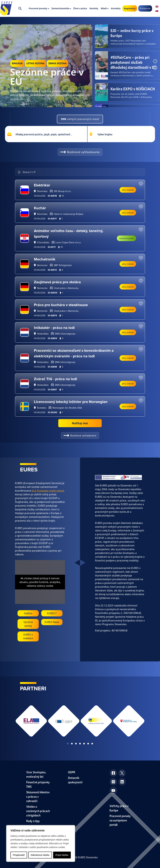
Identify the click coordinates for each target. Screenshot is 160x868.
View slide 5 (84, 744)
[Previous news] (155, 61)
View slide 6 (88, 744)
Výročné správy (28, 624)
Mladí (104, 8)
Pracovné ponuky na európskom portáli (120, 820)
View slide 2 (72, 744)
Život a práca (80, 8)
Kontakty (116, 8)
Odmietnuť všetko (40, 855)
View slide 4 (80, 744)
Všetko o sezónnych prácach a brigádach (38, 811)
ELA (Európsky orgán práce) (48, 491)
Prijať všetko (62, 855)
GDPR (72, 772)
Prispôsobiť (19, 855)
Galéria (28, 613)
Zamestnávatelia (60, 8)
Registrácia (130, 8)
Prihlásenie (145, 8)
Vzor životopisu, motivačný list (36, 774)
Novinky (94, 8)
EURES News (52, 622)
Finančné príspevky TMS (38, 784)
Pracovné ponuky (38, 8)
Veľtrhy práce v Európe (119, 808)
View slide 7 (92, 744)
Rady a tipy (33, 821)
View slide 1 (68, 744)
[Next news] (155, 68)
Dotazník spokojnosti (75, 780)
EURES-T (52, 613)
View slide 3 (76, 744)
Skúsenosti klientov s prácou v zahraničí (38, 796)
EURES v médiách (28, 636)
